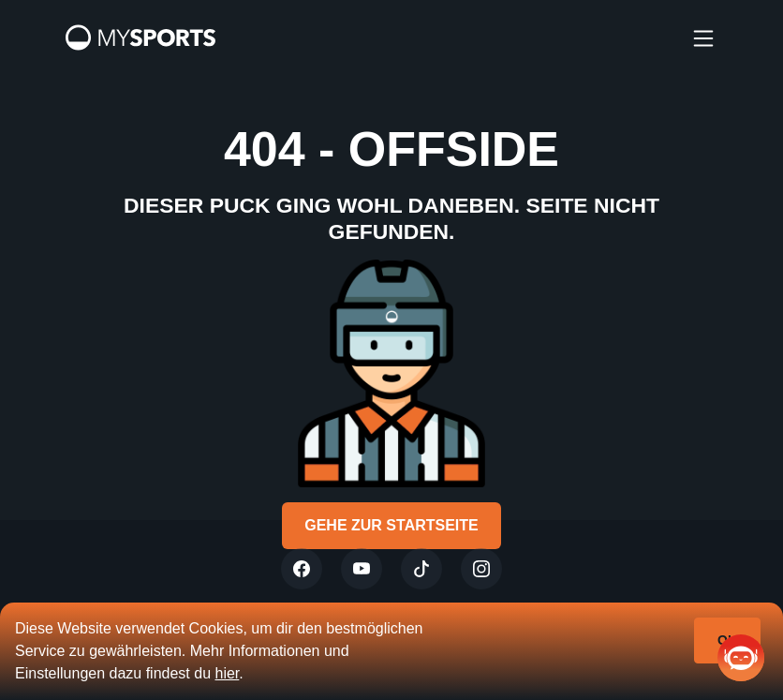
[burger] (703, 37)
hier (227, 673)
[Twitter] (302, 569)
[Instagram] (481, 569)
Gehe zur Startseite (391, 525)
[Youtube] (362, 569)
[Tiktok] (421, 569)
